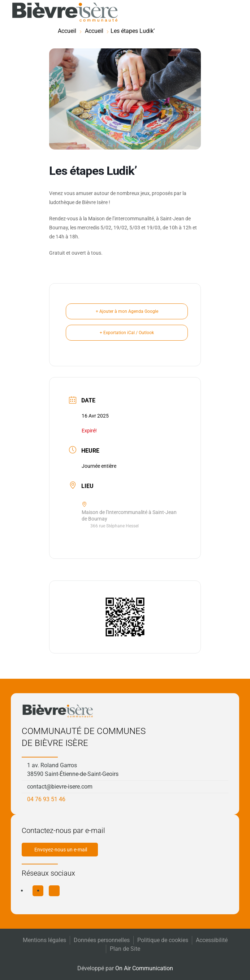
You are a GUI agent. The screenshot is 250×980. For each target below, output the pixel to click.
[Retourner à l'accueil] (65, 12)
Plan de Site (125, 949)
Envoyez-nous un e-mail (61, 850)
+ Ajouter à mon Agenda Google (127, 311)
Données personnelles (102, 940)
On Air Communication (144, 968)
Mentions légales (44, 940)
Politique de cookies (163, 940)
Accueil (67, 31)
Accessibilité (212, 940)
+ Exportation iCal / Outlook (127, 332)
